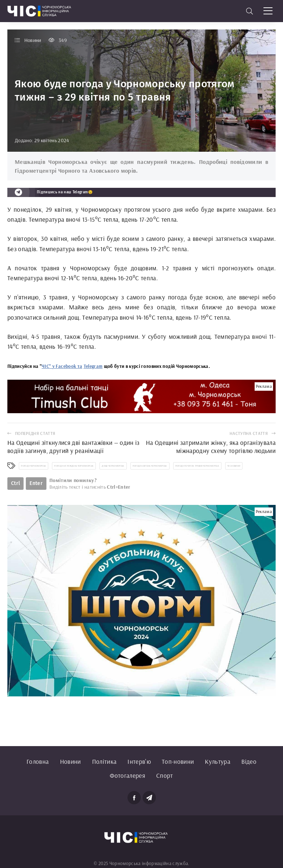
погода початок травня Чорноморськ (197, 466)
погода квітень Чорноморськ (150, 466)
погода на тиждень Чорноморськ (74, 466)
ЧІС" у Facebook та (62, 366)
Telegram (93, 366)
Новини (71, 761)
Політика (104, 761)
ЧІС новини (234, 466)
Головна (38, 761)
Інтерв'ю (139, 761)
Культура (218, 761)
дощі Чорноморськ (113, 466)
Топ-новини (178, 761)
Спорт (165, 775)
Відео (249, 761)
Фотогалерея (127, 775)
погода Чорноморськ (34, 466)
